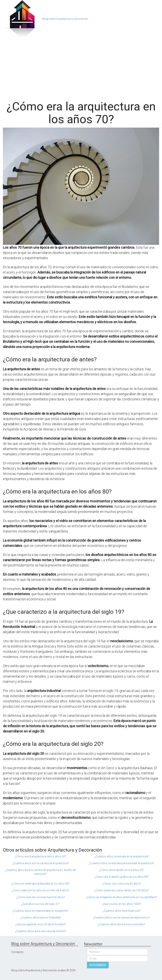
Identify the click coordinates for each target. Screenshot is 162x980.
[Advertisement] (81, 67)
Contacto (17, 952)
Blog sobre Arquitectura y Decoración (65, 19)
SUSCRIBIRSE (98, 965)
